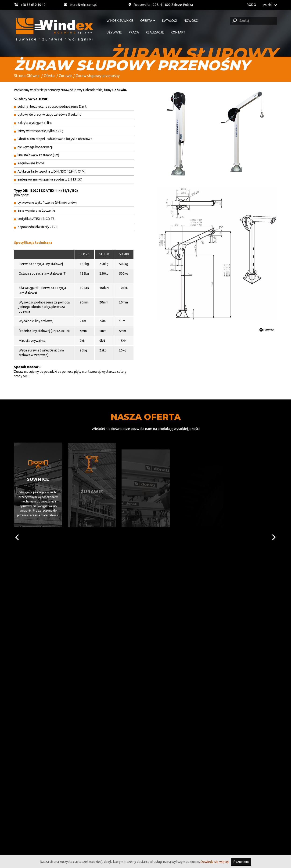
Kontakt (177, 32)
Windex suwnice (119, 21)
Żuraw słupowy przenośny (98, 76)
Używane (113, 32)
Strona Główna (27, 76)
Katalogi (168, 21)
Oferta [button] (146, 21)
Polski (270, 5)
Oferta (49, 76)
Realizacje (153, 32)
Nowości (190, 21)
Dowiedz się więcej (215, 862)
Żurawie (66, 76)
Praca (132, 32)
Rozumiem (241, 862)
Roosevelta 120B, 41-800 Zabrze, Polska (173, 5)
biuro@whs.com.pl (93, 5)
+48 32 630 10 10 (30, 5)
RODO (250, 5)
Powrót (267, 330)
